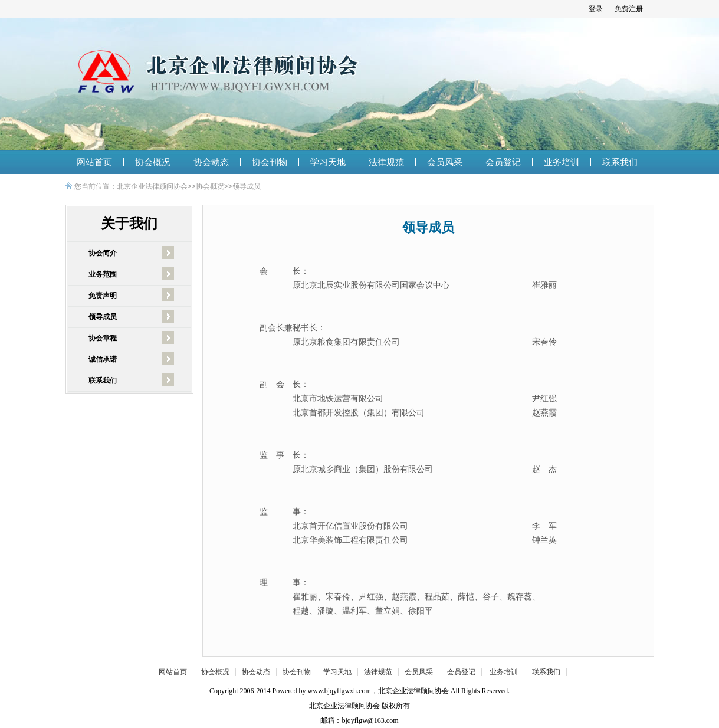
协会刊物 (270, 162)
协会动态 (211, 162)
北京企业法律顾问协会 (152, 186)
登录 (596, 9)
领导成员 (247, 186)
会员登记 (503, 162)
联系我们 (620, 162)
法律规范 (386, 162)
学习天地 (328, 162)
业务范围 (103, 274)
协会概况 (153, 162)
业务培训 (562, 162)
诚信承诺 (103, 359)
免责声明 (103, 296)
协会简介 (103, 253)
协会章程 (103, 338)
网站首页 (94, 162)
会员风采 (445, 162)
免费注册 (629, 9)
